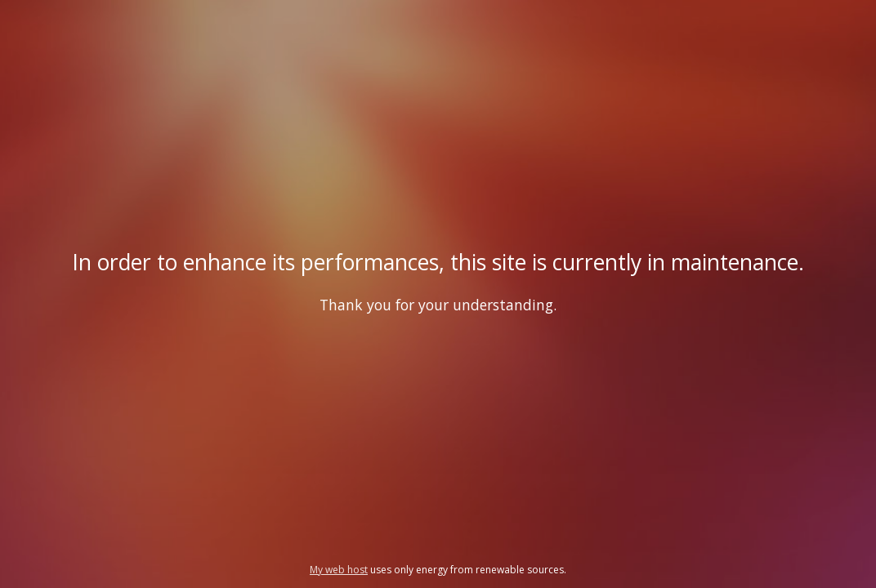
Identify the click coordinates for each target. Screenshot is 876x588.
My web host (339, 570)
